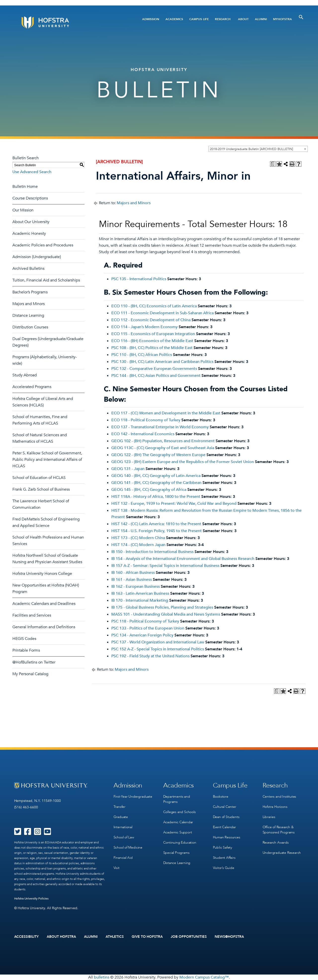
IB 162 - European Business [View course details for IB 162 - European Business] (136, 587)
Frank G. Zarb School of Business (41, 489)
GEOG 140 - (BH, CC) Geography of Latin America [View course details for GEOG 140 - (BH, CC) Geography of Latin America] (156, 476)
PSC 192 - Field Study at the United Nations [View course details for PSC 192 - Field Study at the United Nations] (150, 656)
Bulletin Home (25, 187)
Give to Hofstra (147, 937)
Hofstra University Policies (31, 899)
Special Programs (176, 853)
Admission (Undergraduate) (37, 257)
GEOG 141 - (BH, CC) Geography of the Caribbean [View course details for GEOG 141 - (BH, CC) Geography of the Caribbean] (156, 483)
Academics (174, 19)
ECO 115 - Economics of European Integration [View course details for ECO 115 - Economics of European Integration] (153, 334)
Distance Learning (28, 315)
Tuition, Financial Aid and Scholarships (46, 280)
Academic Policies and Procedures (43, 245)
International (123, 827)
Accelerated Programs (32, 387)
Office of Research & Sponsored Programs (279, 830)
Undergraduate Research (282, 853)
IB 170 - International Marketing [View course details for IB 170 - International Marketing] (140, 600)
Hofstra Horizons (275, 807)
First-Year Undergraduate (133, 797)
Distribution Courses (30, 327)
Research (223, 19)
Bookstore (221, 797)
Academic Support (178, 832)
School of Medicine (128, 847)
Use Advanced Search (32, 172)
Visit (117, 868)
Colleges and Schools (179, 812)
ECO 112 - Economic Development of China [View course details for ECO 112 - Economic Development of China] (151, 320)
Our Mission (23, 210)
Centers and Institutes (279, 797)
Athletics (115, 937)
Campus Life (199, 19)
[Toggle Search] (301, 17)
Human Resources (227, 837)
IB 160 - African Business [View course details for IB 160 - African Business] (133, 573)
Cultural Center (225, 807)
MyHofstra (282, 19)
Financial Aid (123, 858)
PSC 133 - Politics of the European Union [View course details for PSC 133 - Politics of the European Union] (148, 628)
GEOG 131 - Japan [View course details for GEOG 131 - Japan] (128, 469)
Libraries (269, 817)
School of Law (124, 837)
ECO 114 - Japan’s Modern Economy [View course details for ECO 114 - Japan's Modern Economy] (144, 327)
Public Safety (222, 847)
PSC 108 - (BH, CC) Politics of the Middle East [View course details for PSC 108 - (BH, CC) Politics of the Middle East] (152, 348)
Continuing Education (180, 843)
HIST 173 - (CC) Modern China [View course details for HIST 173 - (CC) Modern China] (138, 538)
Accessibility (27, 937)
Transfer (119, 807)
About (243, 19)
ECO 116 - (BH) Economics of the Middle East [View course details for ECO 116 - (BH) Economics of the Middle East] (152, 341)
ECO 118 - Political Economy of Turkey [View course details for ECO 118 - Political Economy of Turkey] (146, 420)
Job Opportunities (189, 937)
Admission (151, 19)
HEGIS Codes (24, 639)
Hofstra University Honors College (42, 574)
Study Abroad (25, 375)
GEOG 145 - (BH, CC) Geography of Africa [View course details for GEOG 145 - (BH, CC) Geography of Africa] (149, 490)
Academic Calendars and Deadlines (44, 604)
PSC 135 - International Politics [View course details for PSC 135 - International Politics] (139, 279)
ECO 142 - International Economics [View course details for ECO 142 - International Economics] (143, 434)
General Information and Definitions (44, 627)
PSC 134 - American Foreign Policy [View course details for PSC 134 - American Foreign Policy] (142, 635)
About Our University (31, 222)
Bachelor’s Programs (30, 292)
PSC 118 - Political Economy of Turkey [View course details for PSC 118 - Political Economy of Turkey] (145, 621)
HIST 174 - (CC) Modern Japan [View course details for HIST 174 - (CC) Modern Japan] (138, 545)
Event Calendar (224, 827)
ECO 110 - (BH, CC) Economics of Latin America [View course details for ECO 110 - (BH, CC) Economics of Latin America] (154, 306)
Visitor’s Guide (224, 868)
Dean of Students (226, 817)
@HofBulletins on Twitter (34, 662)
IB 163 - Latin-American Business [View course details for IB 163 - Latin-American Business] (140, 593)
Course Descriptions (30, 198)
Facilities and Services (32, 615)
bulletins (102, 977)
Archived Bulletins (28, 269)
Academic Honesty (29, 234)
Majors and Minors (29, 304)
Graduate (121, 817)
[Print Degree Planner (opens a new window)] (273, 164)
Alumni (261, 19)
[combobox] (258, 149)
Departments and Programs (177, 799)
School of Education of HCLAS (39, 478)
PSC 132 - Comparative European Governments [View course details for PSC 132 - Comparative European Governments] (154, 369)
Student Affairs (224, 858)
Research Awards (276, 843)
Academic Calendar (178, 822)
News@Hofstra (229, 937)
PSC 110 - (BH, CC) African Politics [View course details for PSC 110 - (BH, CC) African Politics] (142, 355)
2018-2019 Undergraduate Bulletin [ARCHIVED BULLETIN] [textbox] (251, 149)
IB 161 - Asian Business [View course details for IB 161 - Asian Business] (132, 580)
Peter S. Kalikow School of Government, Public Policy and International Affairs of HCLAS (47, 460)
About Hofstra (61, 937)
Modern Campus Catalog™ (204, 977)
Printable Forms (26, 650)
